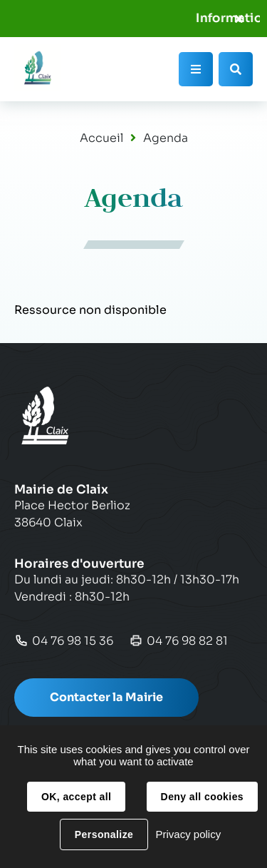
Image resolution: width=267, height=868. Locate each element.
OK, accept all (76, 797)
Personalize (104, 834)
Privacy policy (188, 834)
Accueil (101, 138)
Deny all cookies (202, 797)
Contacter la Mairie (106, 697)
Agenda (166, 138)
